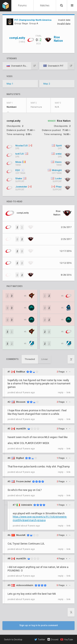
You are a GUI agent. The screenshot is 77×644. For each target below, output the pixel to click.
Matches (45, 6)
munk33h (21, 429)
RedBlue (21, 372)
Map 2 (47, 84)
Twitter (40, 639)
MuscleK (21, 535)
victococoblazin (25, 585)
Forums (22, 6)
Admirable (27, 505)
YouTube (67, 639)
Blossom (21, 402)
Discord (53, 639)
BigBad (20, 458)
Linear (45, 359)
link (68, 393)
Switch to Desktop (13, 640)
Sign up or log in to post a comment (39, 625)
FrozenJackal (24, 482)
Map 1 (10, 84)
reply (61, 393)
